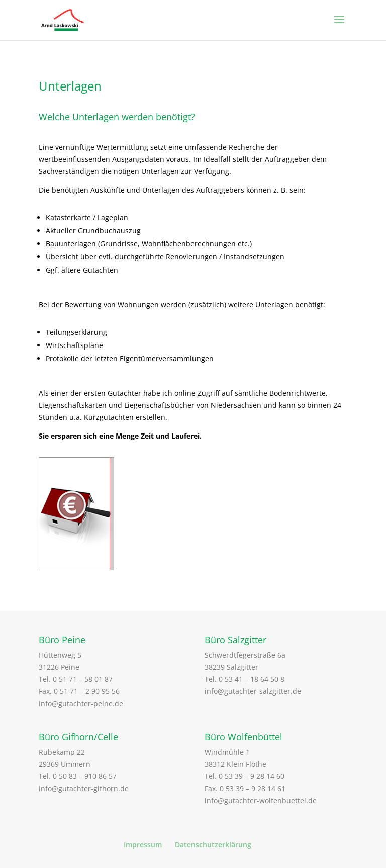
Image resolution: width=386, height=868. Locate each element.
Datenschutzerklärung (213, 845)
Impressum (143, 845)
